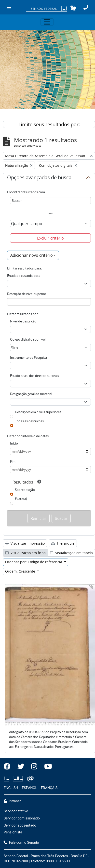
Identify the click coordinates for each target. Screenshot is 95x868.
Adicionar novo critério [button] (32, 255)
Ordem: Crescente (21, 571)
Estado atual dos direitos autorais (34, 376)
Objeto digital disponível (28, 339)
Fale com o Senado (21, 843)
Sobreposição (25, 490)
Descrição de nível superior (27, 294)
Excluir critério (50, 238)
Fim (13, 461)
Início (14, 443)
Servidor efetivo (16, 811)
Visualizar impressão (25, 543)
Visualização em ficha (25, 553)
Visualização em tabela (71, 553)
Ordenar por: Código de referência (34, 562)
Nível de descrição (23, 321)
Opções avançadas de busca (39, 178)
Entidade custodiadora (24, 276)
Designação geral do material (31, 394)
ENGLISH (11, 788)
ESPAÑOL (29, 788)
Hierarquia (63, 543)
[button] (73, 8)
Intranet (12, 801)
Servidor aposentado (20, 825)
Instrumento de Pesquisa (28, 357)
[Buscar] (50, 201)
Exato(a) (21, 499)
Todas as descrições (29, 421)
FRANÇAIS (49, 788)
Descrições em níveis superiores (38, 412)
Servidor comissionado (22, 818)
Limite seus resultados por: (49, 124)
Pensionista (13, 832)
